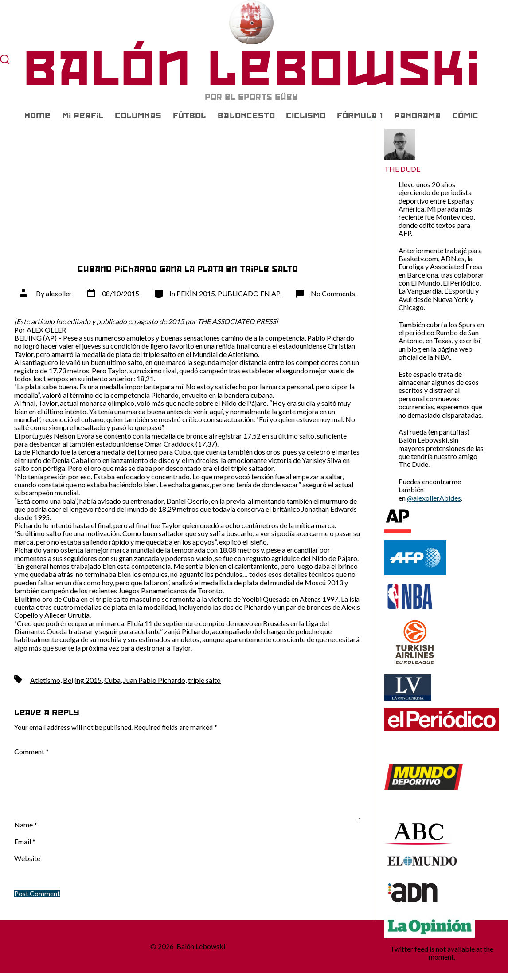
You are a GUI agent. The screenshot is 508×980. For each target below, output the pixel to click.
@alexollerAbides (434, 498)
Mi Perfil (83, 116)
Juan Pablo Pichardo (154, 680)
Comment (31, 752)
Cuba (112, 680)
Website (27, 858)
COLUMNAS (138, 116)
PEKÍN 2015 (196, 293)
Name (26, 825)
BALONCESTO (246, 116)
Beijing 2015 (82, 680)
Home (37, 116)
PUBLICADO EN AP (249, 293)
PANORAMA (417, 116)
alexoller (59, 293)
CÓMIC (465, 116)
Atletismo (45, 680)
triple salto (204, 680)
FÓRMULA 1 (360, 116)
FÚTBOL (190, 116)
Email (25, 842)
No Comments (333, 293)
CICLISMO (306, 116)
